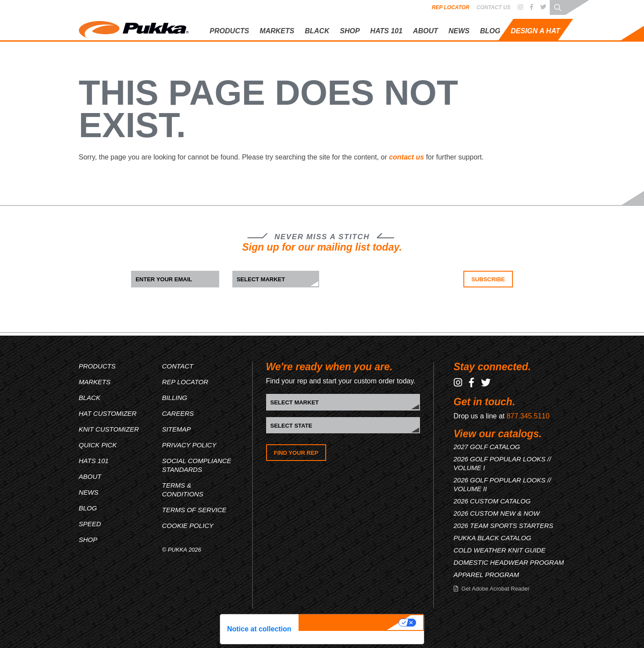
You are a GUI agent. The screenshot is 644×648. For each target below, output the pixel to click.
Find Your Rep (296, 453)
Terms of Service (194, 510)
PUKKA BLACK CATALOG (493, 538)
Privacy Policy (189, 445)
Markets (95, 382)
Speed (90, 524)
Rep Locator (451, 7)
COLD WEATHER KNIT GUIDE (500, 550)
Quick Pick (98, 445)
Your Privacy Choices (350, 622)
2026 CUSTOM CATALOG (492, 501)
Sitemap (177, 429)
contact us (406, 157)
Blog (490, 31)
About (425, 31)
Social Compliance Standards (197, 465)
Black (90, 398)
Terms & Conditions (183, 490)
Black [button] (317, 31)
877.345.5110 (528, 416)
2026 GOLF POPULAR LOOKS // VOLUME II (502, 484)
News (459, 31)
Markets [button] (277, 31)
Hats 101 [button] (387, 31)
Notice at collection (259, 629)
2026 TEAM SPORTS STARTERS (504, 526)
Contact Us (494, 7)
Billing (175, 398)
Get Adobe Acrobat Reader (496, 589)
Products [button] (229, 31)
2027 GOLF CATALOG (487, 447)
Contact (178, 366)
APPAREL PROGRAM (487, 575)
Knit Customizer (109, 429)
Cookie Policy (188, 526)
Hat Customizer (108, 413)
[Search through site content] (558, 7)
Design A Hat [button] (535, 31)
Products (97, 366)
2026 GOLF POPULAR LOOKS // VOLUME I (502, 463)
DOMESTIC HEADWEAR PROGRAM (509, 562)
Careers (178, 413)
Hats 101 (94, 461)
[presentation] (387, 288)
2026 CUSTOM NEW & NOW (497, 513)
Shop (350, 31)
